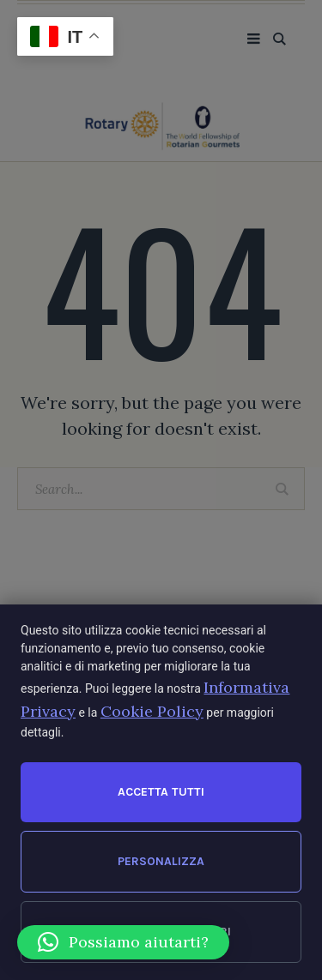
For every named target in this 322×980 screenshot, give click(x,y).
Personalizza (161, 861)
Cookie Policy (152, 711)
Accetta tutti (161, 792)
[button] (123, 942)
